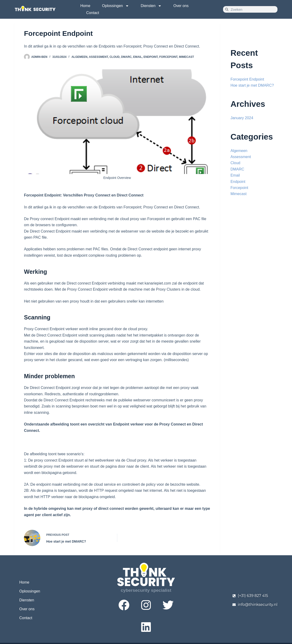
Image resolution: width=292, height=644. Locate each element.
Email (138, 57)
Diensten (151, 6)
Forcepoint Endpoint (247, 79)
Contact (93, 13)
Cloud (115, 57)
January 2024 (242, 118)
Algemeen (80, 57)
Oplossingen (116, 6)
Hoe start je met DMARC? (252, 85)
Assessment (98, 57)
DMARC (126, 57)
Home (85, 6)
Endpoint (151, 57)
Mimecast (186, 57)
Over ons (181, 6)
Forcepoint (168, 57)
